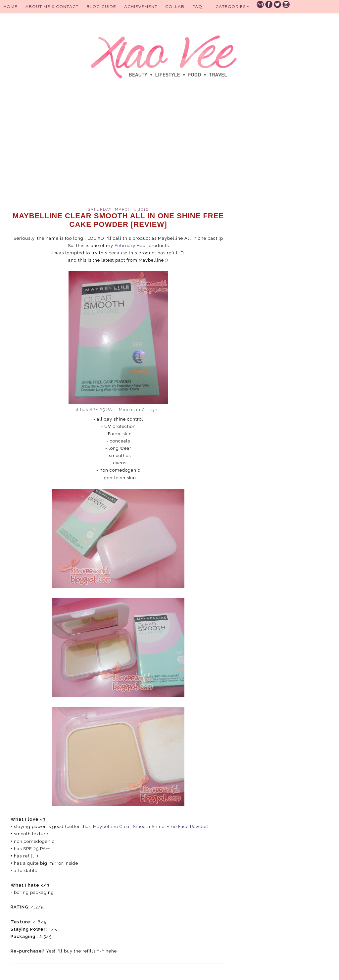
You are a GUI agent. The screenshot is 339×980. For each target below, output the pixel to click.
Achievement (141, 6)
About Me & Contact (52, 6)
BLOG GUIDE (101, 6)
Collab (175, 6)
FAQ (197, 6)
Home (10, 6)
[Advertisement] (118, 151)
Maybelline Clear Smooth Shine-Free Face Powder (150, 826)
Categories (233, 6)
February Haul (131, 246)
